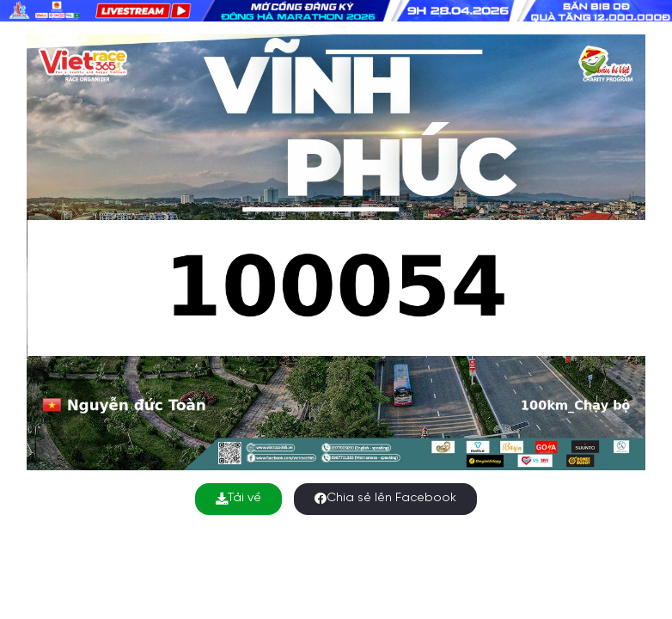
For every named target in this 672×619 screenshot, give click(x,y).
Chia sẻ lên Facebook (385, 498)
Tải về (238, 498)
